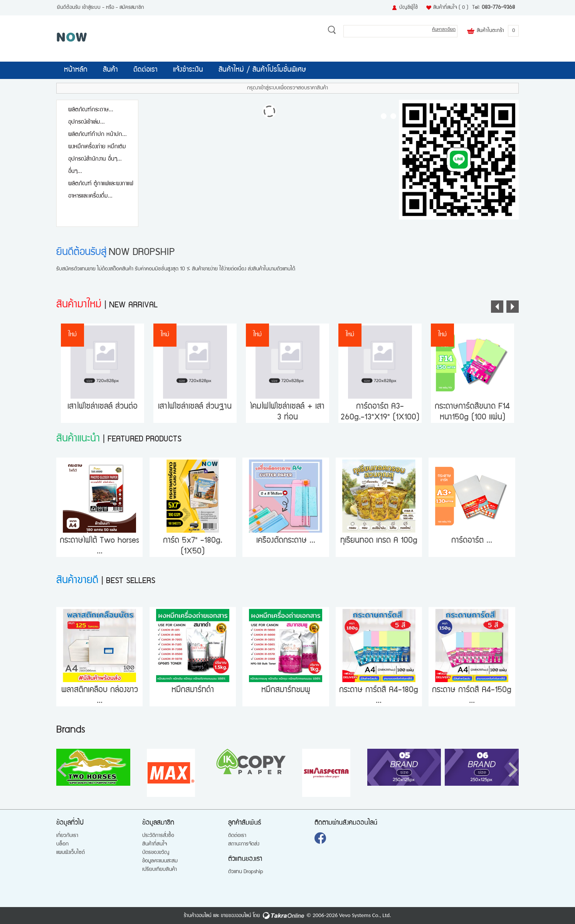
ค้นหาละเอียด (444, 30)
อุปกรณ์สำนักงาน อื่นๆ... (95, 159)
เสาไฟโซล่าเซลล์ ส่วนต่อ (103, 407)
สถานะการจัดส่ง (244, 844)
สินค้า (110, 70)
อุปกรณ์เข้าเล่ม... (87, 122)
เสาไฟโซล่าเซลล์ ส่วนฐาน (195, 407)
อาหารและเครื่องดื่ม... (90, 196)
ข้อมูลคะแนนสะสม (160, 861)
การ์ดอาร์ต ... (472, 541)
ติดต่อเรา (145, 70)
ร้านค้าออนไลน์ (198, 916)
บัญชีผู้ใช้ (409, 8)
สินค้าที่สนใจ (451, 8)
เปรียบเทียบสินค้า (160, 870)
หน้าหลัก (76, 70)
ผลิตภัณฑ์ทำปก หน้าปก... (98, 135)
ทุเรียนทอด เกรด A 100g (379, 541)
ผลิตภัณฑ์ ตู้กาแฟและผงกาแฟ (101, 184)
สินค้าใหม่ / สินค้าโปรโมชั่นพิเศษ (262, 70)
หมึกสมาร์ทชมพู (286, 690)
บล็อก (62, 844)
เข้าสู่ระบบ (91, 8)
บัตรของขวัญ (156, 853)
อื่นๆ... (75, 172)
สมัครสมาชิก (132, 8)
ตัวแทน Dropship (246, 872)
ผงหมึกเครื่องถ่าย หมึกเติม (97, 147)
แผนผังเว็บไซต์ (71, 853)
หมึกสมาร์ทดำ (193, 690)
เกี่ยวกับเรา (67, 836)
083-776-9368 (498, 8)
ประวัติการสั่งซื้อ (158, 836)
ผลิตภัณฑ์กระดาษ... (91, 110)
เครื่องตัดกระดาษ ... (286, 541)
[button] (513, 770)
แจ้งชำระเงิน (188, 70)
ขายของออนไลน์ (236, 916)
